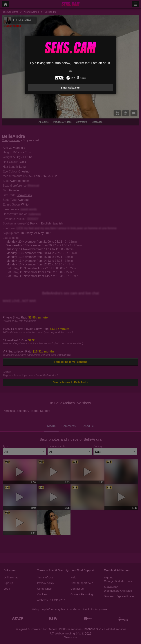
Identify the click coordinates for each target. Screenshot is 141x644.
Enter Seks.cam (70, 88)
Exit (70, 71)
